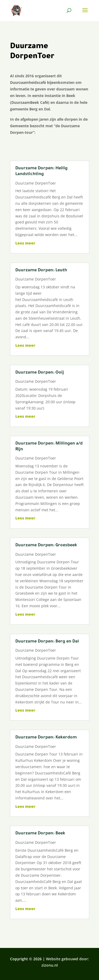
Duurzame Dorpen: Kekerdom (46, 738)
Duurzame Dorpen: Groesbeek (46, 545)
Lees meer (25, 243)
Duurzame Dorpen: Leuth (41, 270)
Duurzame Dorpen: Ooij (40, 373)
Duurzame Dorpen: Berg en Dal (47, 642)
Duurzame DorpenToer (36, 183)
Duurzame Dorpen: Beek (40, 834)
